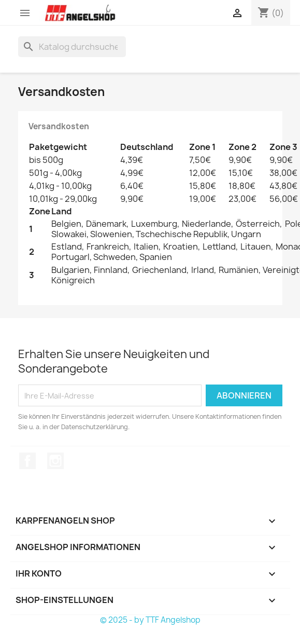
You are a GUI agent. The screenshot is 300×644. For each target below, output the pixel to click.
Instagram (55, 461)
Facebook (27, 461)
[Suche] (72, 47)
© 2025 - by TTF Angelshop (150, 620)
